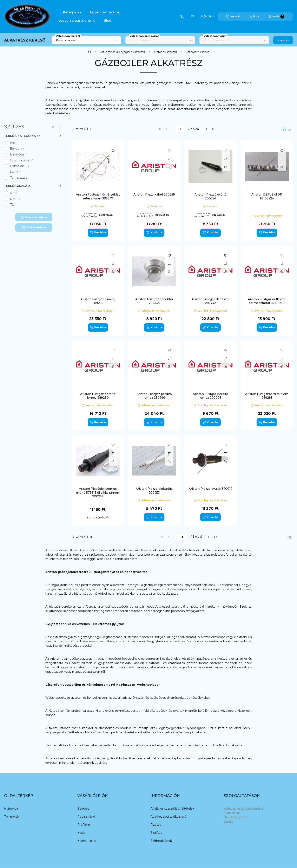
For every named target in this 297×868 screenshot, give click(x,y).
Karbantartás (232, 813)
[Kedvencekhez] (113, 151)
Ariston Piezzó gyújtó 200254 (210, 196)
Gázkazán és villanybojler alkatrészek (122, 52)
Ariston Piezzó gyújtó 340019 (211, 489)
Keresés (283, 40)
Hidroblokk (20, 166)
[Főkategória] (90, 52)
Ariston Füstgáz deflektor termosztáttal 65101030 (267, 301)
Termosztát (20, 178)
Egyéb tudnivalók (105, 12)
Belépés (83, 809)
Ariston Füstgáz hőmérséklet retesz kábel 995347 (98, 196)
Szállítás (156, 833)
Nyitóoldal (11, 809)
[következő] (207, 129)
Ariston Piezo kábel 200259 (154, 194)
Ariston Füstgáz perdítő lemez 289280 (98, 396)
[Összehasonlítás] (113, 159)
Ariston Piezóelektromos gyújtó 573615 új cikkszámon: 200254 (98, 492)
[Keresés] (233, 17)
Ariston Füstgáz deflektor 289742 (211, 301)
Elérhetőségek (161, 841)
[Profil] (254, 17)
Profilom (84, 825)
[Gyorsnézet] (113, 167)
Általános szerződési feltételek (172, 809)
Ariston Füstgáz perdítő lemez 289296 (154, 396)
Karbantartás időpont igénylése (244, 809)
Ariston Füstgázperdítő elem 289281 (267, 396)
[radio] (289, 129)
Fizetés (156, 825)
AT (14, 193)
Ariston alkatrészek (165, 52)
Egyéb (17, 149)
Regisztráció (86, 817)
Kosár (81, 833)
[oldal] (180, 129)
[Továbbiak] (124, 12)
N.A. (15, 199)
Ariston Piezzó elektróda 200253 (154, 491)
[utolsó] (213, 129)
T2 (14, 205)
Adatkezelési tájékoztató (168, 817)
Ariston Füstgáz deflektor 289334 (154, 301)
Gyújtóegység (22, 160)
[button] (70, 12)
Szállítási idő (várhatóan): (89, 215)
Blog (107, 21)
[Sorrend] (289, 537)
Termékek (12, 817)
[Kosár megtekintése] (276, 17)
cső (14, 143)
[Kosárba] (98, 233)
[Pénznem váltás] (207, 17)
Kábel (16, 172)
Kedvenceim (87, 841)
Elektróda (19, 154)
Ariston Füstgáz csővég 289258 (98, 301)
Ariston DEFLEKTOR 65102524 (267, 196)
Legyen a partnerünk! (77, 21)
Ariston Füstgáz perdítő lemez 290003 (210, 396)
